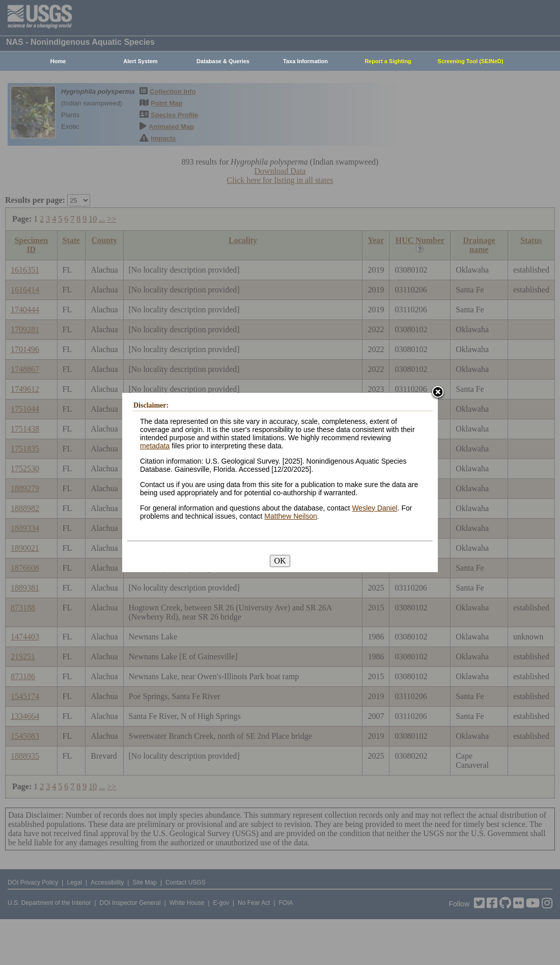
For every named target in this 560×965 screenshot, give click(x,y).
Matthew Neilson (291, 516)
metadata (155, 446)
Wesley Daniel (374, 508)
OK (280, 561)
